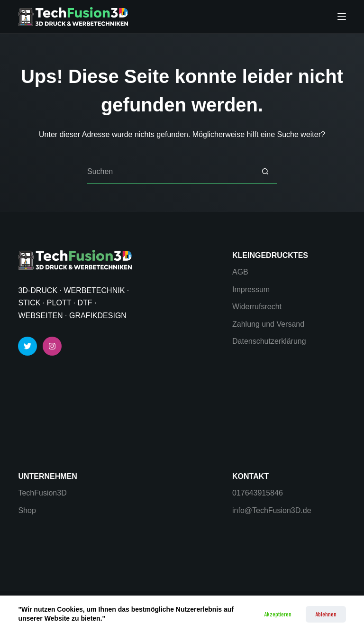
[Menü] (342, 17)
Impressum (251, 289)
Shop (27, 510)
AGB (240, 272)
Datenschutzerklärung (269, 341)
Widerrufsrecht (257, 307)
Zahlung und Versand (268, 324)
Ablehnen (326, 614)
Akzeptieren (278, 614)
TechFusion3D (42, 493)
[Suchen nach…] (170, 172)
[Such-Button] (265, 172)
